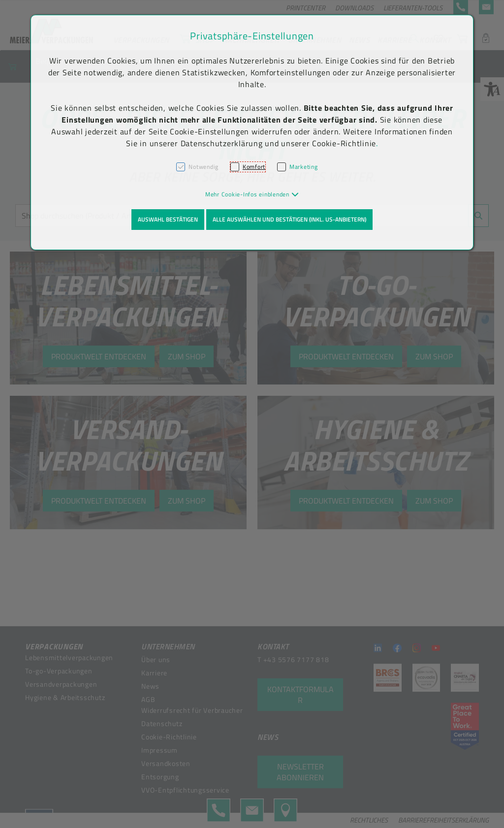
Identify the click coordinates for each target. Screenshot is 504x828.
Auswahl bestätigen (168, 219)
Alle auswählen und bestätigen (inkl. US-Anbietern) (289, 219)
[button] (252, 194)
